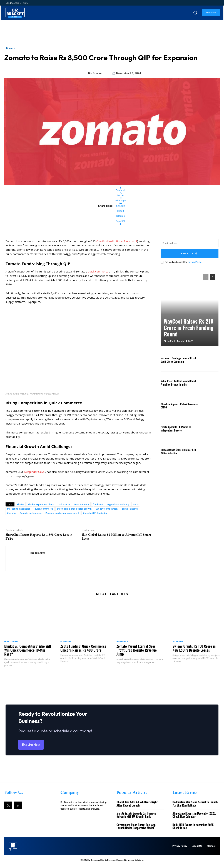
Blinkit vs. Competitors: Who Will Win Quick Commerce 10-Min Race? (28, 650)
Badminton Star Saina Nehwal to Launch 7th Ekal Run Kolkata (195, 807)
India (136, 504)
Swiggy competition (107, 509)
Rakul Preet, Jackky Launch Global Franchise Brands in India (177, 383)
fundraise (98, 504)
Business (122, 642)
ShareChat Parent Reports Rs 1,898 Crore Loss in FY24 (39, 536)
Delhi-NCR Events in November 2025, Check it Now (193, 830)
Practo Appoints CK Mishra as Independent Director (175, 428)
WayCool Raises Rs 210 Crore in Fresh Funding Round (187, 333)
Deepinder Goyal (35, 472)
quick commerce (98, 271)
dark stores (64, 504)
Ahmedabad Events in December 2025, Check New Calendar (194, 818)
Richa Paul (169, 341)
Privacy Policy (194, 262)
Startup (178, 642)
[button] (195, 13)
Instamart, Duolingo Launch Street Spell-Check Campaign (177, 360)
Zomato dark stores (31, 513)
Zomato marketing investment (62, 513)
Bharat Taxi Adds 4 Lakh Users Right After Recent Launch (137, 807)
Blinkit (20, 504)
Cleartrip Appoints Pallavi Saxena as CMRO (178, 406)
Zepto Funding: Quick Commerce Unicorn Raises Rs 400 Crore (83, 648)
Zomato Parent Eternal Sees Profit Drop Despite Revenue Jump (137, 650)
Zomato (11, 513)
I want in (190, 253)
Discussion (11, 642)
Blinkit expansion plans (41, 504)
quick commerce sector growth (74, 509)
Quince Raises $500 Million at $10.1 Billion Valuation (178, 451)
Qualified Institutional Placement (117, 241)
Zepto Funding (130, 509)
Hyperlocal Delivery (118, 504)
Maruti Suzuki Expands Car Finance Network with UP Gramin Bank (136, 818)
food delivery (82, 504)
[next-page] (212, 277)
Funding (66, 642)
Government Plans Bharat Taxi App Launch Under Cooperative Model (136, 830)
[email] (190, 243)
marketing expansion (19, 509)
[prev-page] (206, 277)
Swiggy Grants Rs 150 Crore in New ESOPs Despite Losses (194, 648)
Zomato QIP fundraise (95, 513)
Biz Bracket (95, 73)
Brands (11, 48)
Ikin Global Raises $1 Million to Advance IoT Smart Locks (116, 536)
